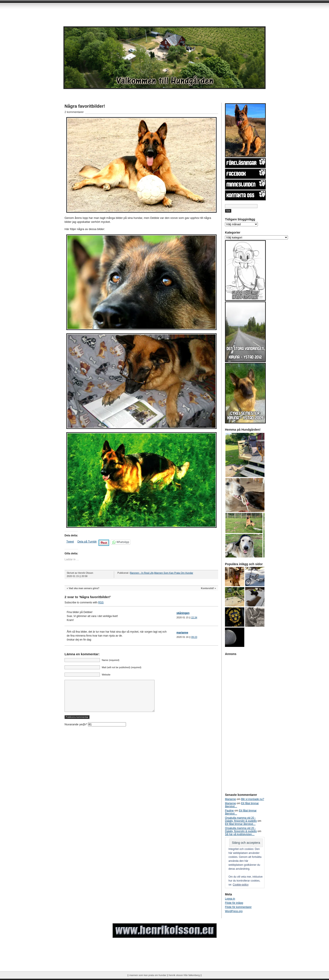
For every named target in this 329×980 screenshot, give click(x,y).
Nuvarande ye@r (95, 731)
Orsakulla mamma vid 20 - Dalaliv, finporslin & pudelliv (241, 819)
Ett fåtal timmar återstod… (240, 824)
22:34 (194, 617)
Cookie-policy (241, 885)
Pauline (229, 811)
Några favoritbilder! (85, 106)
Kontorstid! (208, 588)
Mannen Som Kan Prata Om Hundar (174, 573)
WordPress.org (234, 911)
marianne (182, 633)
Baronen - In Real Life (142, 573)
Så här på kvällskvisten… (240, 834)
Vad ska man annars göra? (84, 588)
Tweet (70, 542)
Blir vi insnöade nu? (253, 799)
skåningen (183, 613)
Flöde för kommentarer (238, 907)
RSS (101, 603)
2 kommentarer (74, 112)
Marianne (230, 799)
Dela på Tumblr (87, 542)
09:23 (194, 637)
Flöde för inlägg (234, 903)
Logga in (230, 899)
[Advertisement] (100, 11)
